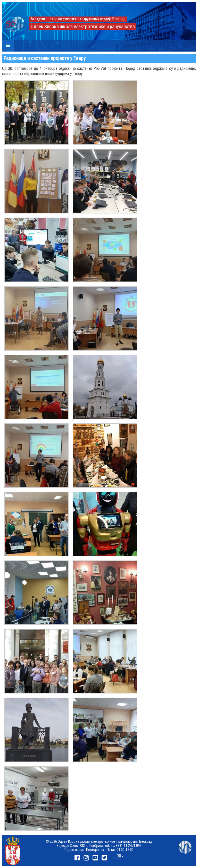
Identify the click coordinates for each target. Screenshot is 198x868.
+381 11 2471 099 (129, 846)
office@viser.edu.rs (100, 846)
